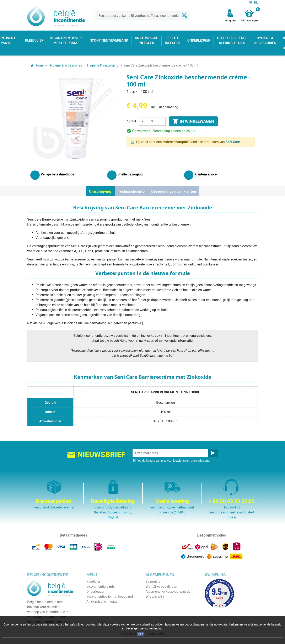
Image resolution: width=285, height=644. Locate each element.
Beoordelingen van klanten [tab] (174, 191)
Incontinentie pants (101, 587)
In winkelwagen (193, 121)
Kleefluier (93, 582)
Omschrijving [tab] (100, 191)
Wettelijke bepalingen (161, 587)
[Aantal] (152, 121)
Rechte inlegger (98, 606)
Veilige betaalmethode (162, 601)
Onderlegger (95, 592)
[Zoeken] (142, 16)
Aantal (131, 121)
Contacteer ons (157, 611)
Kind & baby (95, 611)
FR (251, 2)
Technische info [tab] (131, 191)
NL (256, 2)
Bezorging (153, 582)
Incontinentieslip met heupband (110, 597)
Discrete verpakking (160, 606)
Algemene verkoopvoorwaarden (169, 592)
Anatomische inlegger (103, 601)
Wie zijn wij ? (155, 597)
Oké (141, 634)
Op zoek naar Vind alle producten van (185, 142)
